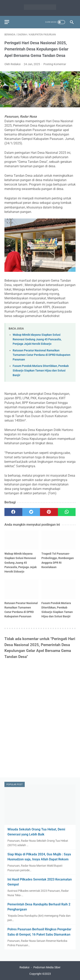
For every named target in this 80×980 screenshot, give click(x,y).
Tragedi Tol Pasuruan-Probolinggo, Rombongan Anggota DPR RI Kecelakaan (58, 560)
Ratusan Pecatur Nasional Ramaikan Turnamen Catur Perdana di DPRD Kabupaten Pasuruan (42, 355)
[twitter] (31, 512)
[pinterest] (49, 512)
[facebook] (13, 512)
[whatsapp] (67, 512)
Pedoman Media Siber (47, 967)
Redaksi (24, 967)
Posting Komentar (55, 64)
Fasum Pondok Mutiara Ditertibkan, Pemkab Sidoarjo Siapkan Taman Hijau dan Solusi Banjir (41, 370)
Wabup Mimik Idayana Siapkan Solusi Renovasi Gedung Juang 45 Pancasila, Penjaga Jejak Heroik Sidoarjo (37, 339)
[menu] (7, 22)
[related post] (22, 540)
